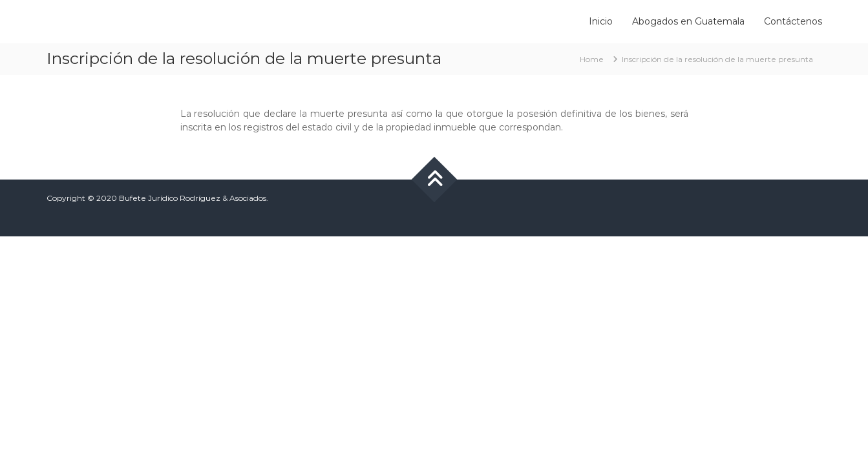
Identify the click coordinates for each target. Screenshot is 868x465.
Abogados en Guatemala (688, 21)
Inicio (601, 21)
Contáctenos (793, 21)
